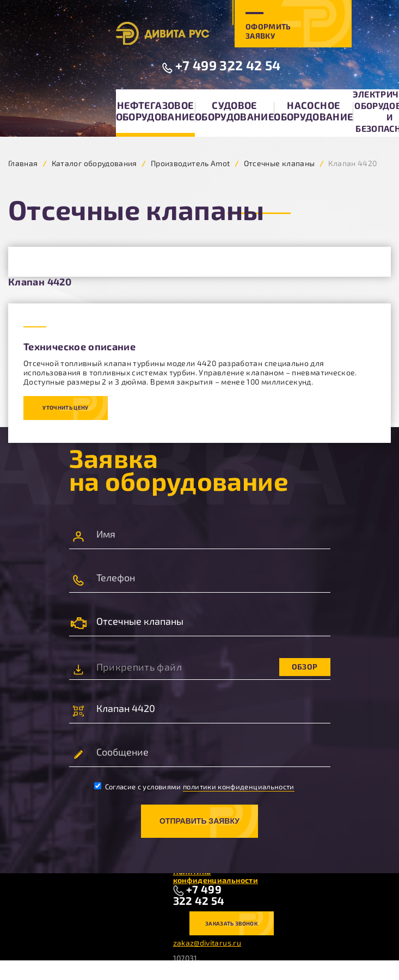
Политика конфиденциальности (216, 876)
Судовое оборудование (234, 111)
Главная (23, 163)
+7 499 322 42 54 (228, 65)
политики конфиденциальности (239, 787)
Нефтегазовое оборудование (155, 111)
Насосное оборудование (313, 111)
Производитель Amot (190, 163)
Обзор (305, 666)
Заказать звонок (231, 923)
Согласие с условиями (194, 787)
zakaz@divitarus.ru (207, 943)
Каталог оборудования (94, 163)
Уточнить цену (66, 407)
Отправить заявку (199, 821)
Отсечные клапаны (280, 163)
